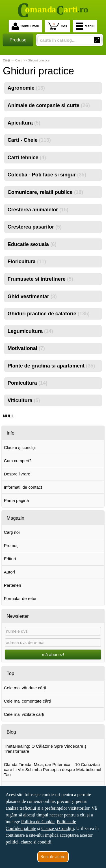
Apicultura (24, 123)
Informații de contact (23, 487)
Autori (9, 572)
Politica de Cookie (38, 822)
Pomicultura (28, 383)
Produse (18, 40)
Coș (58, 26)
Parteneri (13, 585)
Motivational (26, 348)
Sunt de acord (53, 857)
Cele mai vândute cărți (25, 688)
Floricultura (27, 262)
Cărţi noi (12, 532)
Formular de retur (20, 598)
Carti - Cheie (29, 140)
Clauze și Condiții (58, 828)
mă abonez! (53, 655)
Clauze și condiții (20, 447)
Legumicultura (30, 331)
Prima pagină (16, 500)
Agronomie (26, 88)
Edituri (10, 559)
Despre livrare (17, 474)
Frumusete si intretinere (40, 279)
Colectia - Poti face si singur (47, 175)
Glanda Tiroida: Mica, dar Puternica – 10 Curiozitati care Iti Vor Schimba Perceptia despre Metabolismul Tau (53, 770)
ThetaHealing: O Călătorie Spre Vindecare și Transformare (46, 749)
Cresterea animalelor (38, 210)
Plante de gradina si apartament (51, 366)
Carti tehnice (27, 158)
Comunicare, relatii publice (45, 192)
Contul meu (25, 26)
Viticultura (24, 400)
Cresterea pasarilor (35, 227)
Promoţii (12, 545)
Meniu (85, 26)
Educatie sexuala (32, 244)
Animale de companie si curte (49, 105)
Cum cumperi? (18, 461)
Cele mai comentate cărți (27, 701)
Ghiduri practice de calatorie (49, 314)
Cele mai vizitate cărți (24, 714)
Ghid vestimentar (32, 296)
